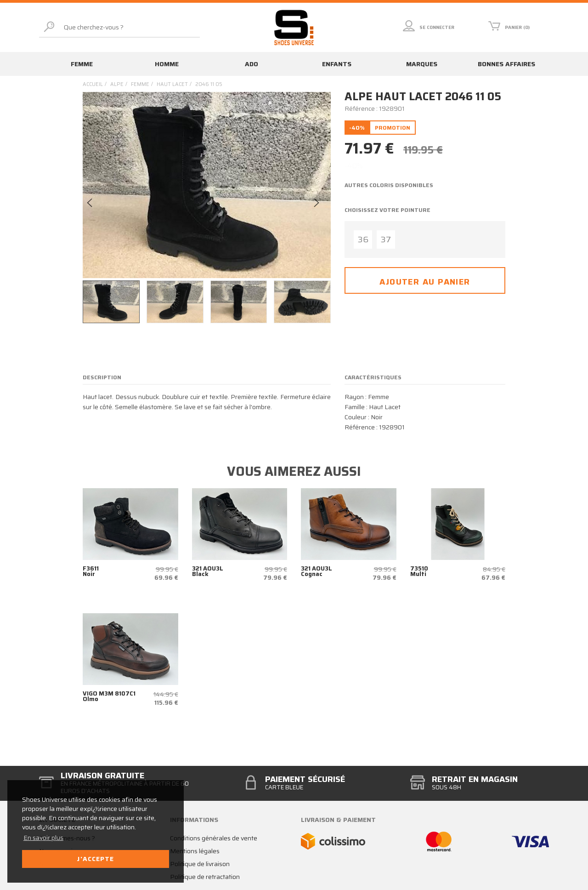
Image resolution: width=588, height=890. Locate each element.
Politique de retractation (205, 877)
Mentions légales (195, 851)
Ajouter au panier (425, 282)
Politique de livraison (200, 864)
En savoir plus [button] (43, 838)
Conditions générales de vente (214, 838)
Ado (252, 64)
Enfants (337, 64)
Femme (82, 64)
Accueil (93, 84)
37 (386, 240)
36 (363, 240)
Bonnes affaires (506, 64)
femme (140, 84)
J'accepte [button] (95, 859)
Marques (422, 64)
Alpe (117, 84)
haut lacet (172, 84)
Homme (167, 64)
